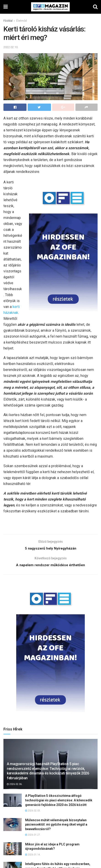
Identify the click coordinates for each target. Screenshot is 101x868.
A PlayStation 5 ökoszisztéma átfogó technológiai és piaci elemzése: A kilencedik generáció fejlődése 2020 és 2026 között (59, 801)
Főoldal (8, 21)
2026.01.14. (33, 856)
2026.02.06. (15, 785)
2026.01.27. (33, 836)
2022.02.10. (11, 47)
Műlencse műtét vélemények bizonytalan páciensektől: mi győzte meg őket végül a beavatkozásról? (56, 825)
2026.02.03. (33, 812)
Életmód (21, 21)
